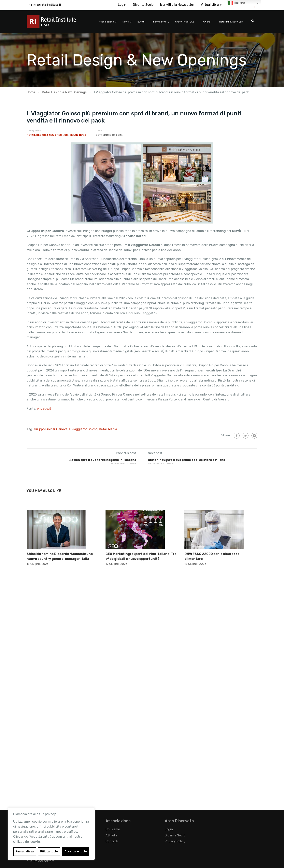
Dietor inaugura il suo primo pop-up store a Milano (187, 460)
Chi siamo (113, 829)
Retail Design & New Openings (47, 135)
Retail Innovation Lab (231, 22)
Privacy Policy (175, 841)
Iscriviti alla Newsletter (177, 5)
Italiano (237, 3)
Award (207, 22)
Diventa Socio (143, 5)
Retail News (78, 135)
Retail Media (108, 429)
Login (122, 5)
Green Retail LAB (185, 22)
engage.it (44, 408)
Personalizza (25, 852)
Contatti (112, 841)
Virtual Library (211, 5)
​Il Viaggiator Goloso (83, 429)
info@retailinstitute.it (47, 5)
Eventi (141, 22)
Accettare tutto (76, 852)
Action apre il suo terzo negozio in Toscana (103, 460)
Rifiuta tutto (49, 852)
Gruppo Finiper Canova (51, 429)
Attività (111, 835)
